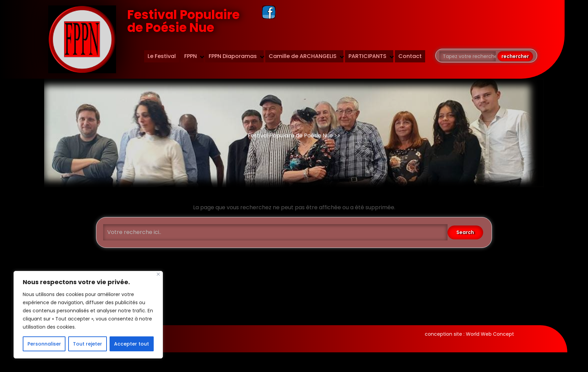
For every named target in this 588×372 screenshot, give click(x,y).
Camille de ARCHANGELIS (303, 56)
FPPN (191, 56)
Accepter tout (131, 344)
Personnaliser (44, 344)
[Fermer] (158, 274)
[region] (88, 315)
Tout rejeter (88, 344)
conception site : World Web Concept (469, 334)
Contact (410, 56)
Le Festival (162, 56)
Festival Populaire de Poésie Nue (183, 21)
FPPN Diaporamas (233, 56)
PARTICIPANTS (367, 56)
